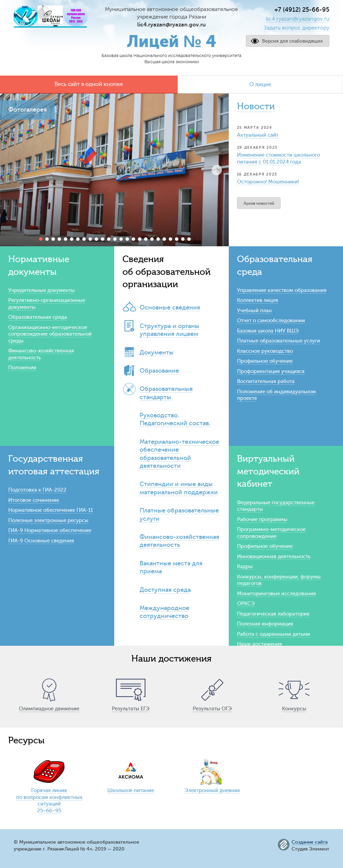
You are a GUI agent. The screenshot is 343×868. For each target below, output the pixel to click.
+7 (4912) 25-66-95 (302, 10)
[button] (217, 170)
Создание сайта (310, 842)
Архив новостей (259, 203)
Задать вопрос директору (297, 28)
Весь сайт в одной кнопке (89, 84)
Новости (256, 106)
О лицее (260, 84)
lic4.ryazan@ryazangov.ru (298, 19)
